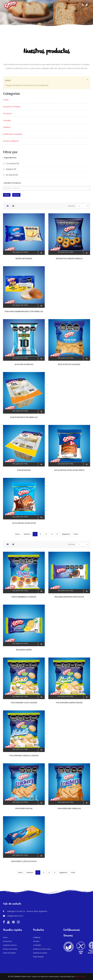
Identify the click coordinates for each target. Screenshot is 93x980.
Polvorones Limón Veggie (69, 703)
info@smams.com (15, 916)
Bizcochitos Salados (69, 364)
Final (76, 534)
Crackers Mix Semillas (69, 808)
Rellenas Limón (24, 650)
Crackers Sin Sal (24, 808)
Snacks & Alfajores (11, 141)
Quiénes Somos (10, 945)
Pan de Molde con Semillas (24, 417)
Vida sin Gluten (9, 953)
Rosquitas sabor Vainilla (69, 259)
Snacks (36, 941)
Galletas (7, 127)
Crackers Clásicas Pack (24, 861)
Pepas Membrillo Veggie (24, 597)
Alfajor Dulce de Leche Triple (69, 470)
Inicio (5, 937)
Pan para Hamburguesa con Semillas (24, 311)
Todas (6, 100)
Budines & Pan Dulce (42, 949)
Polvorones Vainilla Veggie (24, 756)
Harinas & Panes (40, 953)
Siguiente (66, 534)
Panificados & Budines (13, 134)
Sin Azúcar (7, 114)
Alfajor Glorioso (24, 364)
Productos (7, 941)
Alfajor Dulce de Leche (24, 523)
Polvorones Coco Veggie (24, 703)
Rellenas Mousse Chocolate (69, 597)
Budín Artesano (24, 259)
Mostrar (72, 206)
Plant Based (38, 957)
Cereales (7, 120)
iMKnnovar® (80, 977)
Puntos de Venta (10, 949)
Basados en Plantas (12, 107)
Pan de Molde (24, 470)
